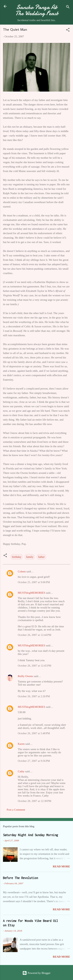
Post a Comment (16, 810)
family (30, 557)
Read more (61, 866)
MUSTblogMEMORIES (31, 593)
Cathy (21, 771)
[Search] (68, 7)
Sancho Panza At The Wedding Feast (37, 10)
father (41, 557)
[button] (68, 30)
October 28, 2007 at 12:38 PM (35, 801)
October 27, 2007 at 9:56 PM (34, 761)
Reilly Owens (25, 676)
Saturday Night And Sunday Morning (30, 835)
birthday (17, 557)
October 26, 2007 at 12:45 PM (35, 666)
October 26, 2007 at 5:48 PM (34, 733)
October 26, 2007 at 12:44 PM (35, 635)
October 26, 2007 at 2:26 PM (34, 696)
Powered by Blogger (36, 973)
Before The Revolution (20, 878)
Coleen (22, 571)
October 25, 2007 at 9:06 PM (34, 582)
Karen (21, 744)
